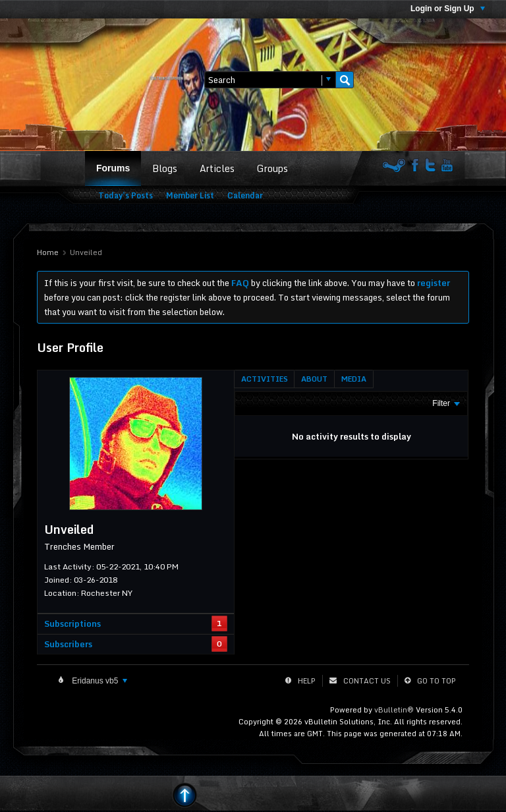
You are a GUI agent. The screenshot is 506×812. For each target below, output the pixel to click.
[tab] (265, 379)
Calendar (245, 195)
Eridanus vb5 (98, 681)
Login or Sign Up (448, 9)
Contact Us (367, 681)
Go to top (436, 681)
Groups (272, 168)
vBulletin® (394, 710)
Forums (113, 168)
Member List (190, 195)
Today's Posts (126, 195)
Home (48, 252)
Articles (217, 168)
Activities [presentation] (265, 379)
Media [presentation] (354, 379)
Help (307, 681)
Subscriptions (72, 623)
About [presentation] (314, 379)
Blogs (165, 168)
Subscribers (68, 644)
